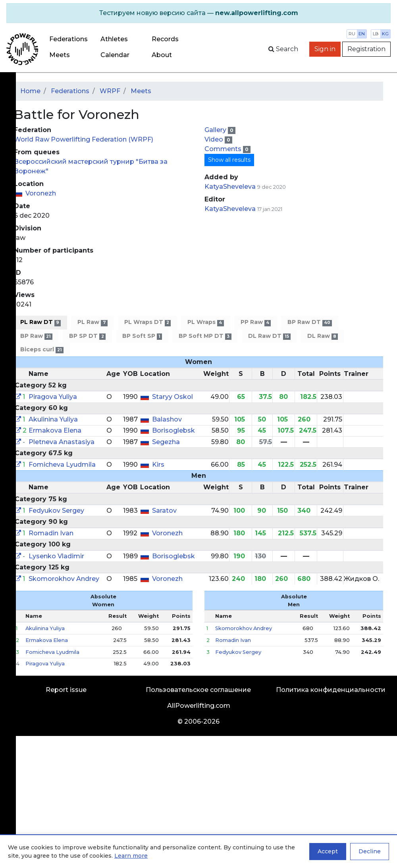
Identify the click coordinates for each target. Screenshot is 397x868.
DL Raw (323, 336)
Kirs (158, 465)
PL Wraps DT (147, 322)
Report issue (66, 690)
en (362, 34)
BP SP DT (87, 336)
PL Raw (92, 322)
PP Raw (256, 322)
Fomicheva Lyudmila (62, 465)
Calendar (115, 55)
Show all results (229, 160)
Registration (366, 49)
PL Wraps (205, 322)
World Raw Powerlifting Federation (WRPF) (84, 139)
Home (30, 91)
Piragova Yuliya (53, 397)
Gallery (216, 130)
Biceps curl (42, 350)
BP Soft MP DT (205, 336)
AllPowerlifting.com (199, 706)
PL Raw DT (40, 322)
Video (215, 139)
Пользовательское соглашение (198, 690)
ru (352, 34)
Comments (224, 149)
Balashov (167, 419)
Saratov (164, 511)
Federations (68, 39)
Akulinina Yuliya (53, 419)
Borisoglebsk (173, 430)
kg (385, 34)
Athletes (114, 39)
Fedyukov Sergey (56, 511)
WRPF (110, 91)
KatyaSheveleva (230, 187)
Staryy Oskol (172, 397)
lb (376, 34)
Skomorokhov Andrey (64, 579)
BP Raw (36, 336)
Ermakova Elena (55, 430)
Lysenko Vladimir (56, 556)
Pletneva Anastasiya (62, 442)
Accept (328, 851)
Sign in (325, 49)
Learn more (131, 856)
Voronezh (41, 193)
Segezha (166, 442)
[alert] (198, 13)
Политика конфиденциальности (331, 690)
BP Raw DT (310, 322)
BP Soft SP (142, 336)
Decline (370, 851)
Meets (60, 55)
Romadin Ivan (51, 533)
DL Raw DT (269, 336)
